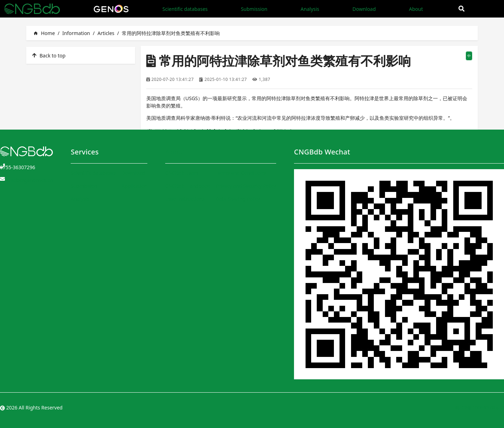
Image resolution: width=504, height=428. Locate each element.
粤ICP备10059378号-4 (479, 408)
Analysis (310, 9)
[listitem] (81, 55)
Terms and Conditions (241, 173)
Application (134, 186)
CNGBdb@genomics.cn (26, 180)
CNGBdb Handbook (188, 186)
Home (44, 33)
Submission (254, 9)
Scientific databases (185, 9)
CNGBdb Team (182, 173)
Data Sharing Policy (238, 199)
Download (364, 9)
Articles (106, 33)
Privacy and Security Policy (246, 186)
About (416, 9)
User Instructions (185, 199)
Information (76, 33)
